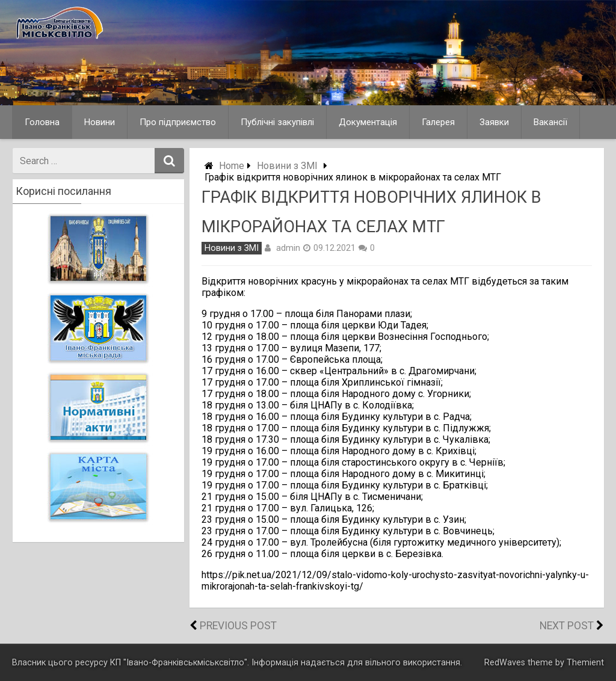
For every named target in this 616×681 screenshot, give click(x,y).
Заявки (494, 122)
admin (288, 248)
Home (232, 166)
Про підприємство (178, 122)
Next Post (567, 626)
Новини (100, 122)
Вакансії (550, 122)
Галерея (438, 122)
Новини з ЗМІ (287, 166)
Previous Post (238, 626)
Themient (585, 663)
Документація (368, 122)
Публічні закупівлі (277, 122)
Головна (42, 122)
